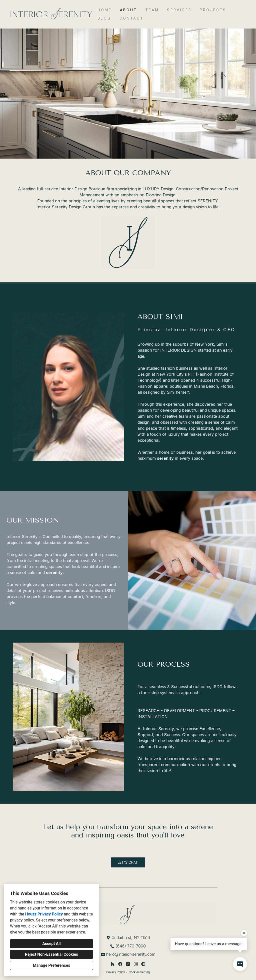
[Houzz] (113, 964)
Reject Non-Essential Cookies (52, 954)
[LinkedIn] (128, 964)
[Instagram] (136, 964)
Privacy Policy (115, 972)
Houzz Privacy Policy (44, 914)
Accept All (51, 944)
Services (179, 10)
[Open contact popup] (240, 964)
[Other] (143, 964)
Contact (131, 18)
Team (152, 10)
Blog (104, 18)
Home (105, 10)
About (129, 10)
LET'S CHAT (128, 862)
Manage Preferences (51, 965)
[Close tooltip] (244, 933)
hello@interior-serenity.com (131, 954)
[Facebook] (120, 964)
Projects (213, 10)
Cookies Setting (139, 972)
